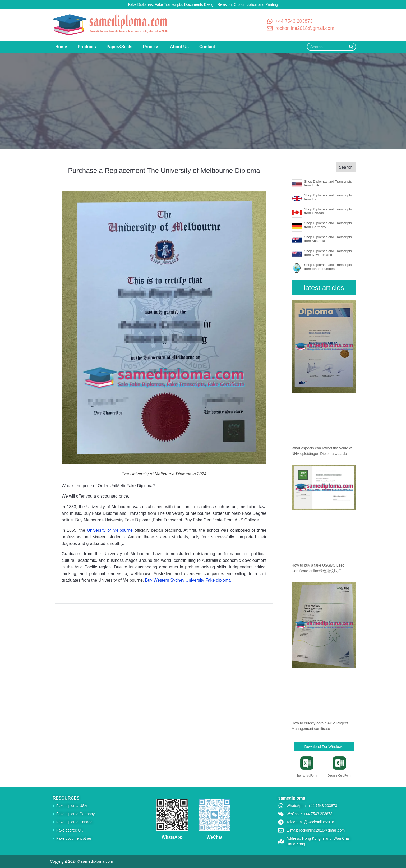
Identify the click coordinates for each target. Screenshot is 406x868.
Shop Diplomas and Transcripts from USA (328, 183)
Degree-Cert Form (339, 775)
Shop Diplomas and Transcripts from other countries (328, 267)
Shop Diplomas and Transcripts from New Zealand (328, 253)
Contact (207, 47)
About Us (179, 47)
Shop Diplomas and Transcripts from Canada (328, 211)
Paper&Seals (119, 47)
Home (61, 47)
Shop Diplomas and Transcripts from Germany (328, 225)
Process (151, 47)
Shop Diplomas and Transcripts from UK (328, 197)
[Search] (351, 47)
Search (346, 167)
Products (87, 47)
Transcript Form (307, 775)
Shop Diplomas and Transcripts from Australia (328, 239)
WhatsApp (172, 837)
